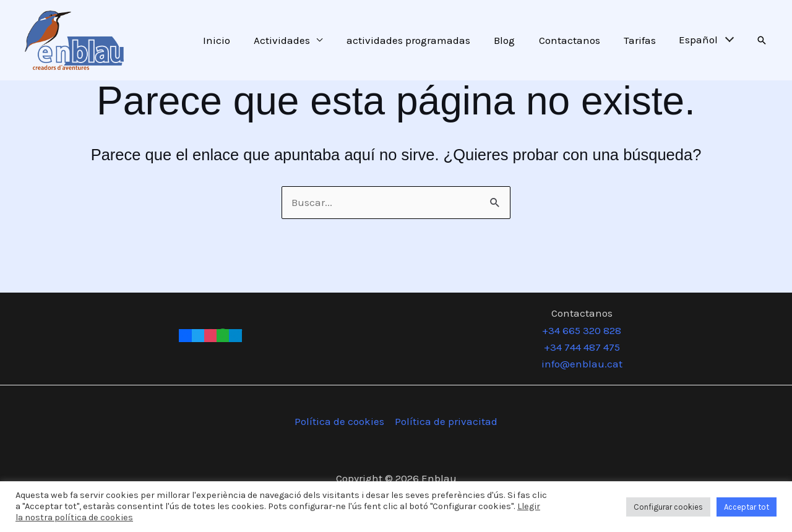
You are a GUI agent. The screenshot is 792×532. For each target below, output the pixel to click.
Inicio (232, 40)
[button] (762, 40)
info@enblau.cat (582, 364)
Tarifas (642, 40)
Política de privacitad (446, 421)
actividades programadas (418, 40)
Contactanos (574, 40)
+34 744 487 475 (582, 347)
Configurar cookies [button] (668, 507)
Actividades (295, 40)
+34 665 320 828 (582, 330)
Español (698, 40)
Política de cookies (339, 421)
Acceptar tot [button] (747, 507)
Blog (512, 40)
